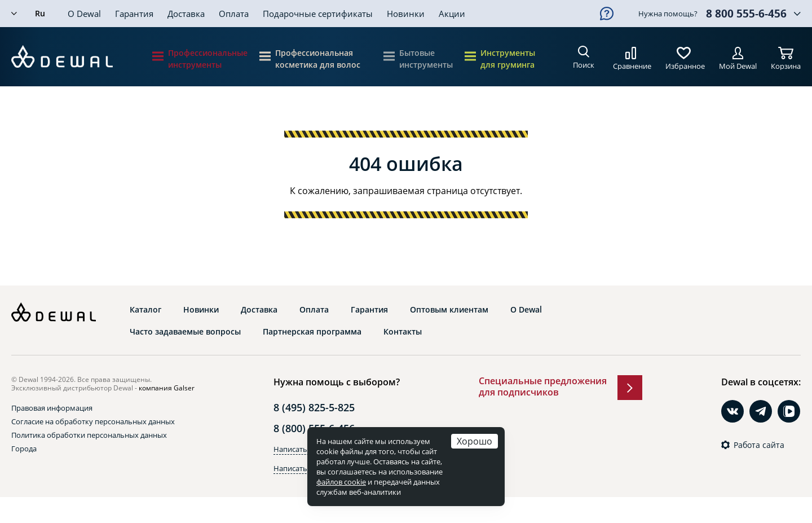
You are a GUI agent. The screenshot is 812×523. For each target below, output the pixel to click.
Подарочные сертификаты (318, 14)
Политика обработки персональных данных (89, 435)
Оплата (234, 14)
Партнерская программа (312, 332)
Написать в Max (301, 468)
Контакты (403, 332)
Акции (452, 14)
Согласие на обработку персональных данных (93, 421)
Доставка (186, 14)
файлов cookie (341, 482)
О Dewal (84, 14)
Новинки (406, 14)
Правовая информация (52, 408)
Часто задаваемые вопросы (185, 332)
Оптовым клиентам (449, 310)
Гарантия (134, 14)
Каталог (145, 310)
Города (24, 449)
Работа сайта (759, 445)
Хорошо (475, 441)
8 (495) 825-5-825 (314, 407)
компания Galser (167, 388)
